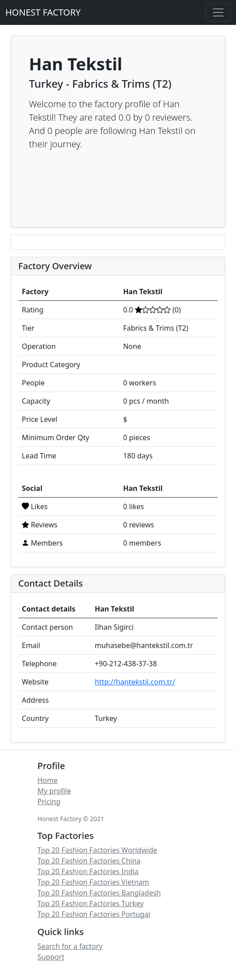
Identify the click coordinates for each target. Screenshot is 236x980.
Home (48, 780)
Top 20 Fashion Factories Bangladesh (99, 893)
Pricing (49, 802)
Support (51, 957)
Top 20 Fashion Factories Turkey (91, 903)
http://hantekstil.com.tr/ (135, 682)
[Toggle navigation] (218, 12)
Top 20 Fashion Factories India (88, 871)
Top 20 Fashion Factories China (89, 861)
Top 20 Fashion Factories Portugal (94, 914)
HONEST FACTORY (43, 12)
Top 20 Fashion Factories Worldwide (97, 850)
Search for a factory (70, 946)
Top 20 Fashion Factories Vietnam (93, 882)
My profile (54, 791)
